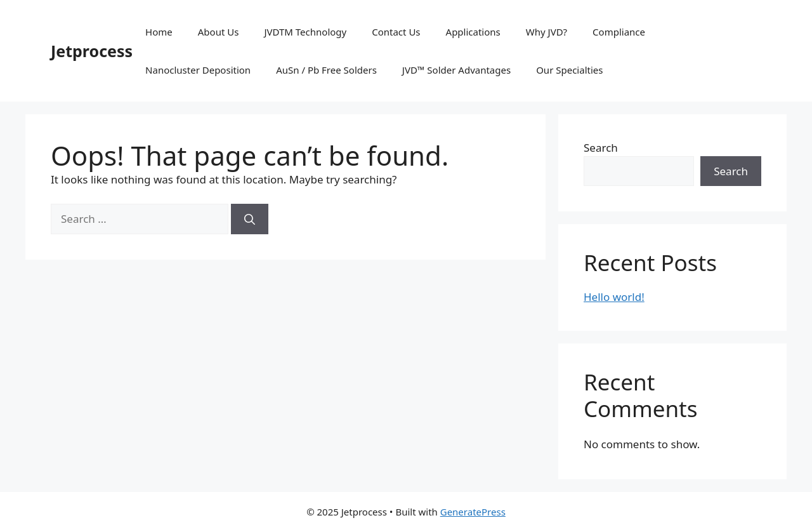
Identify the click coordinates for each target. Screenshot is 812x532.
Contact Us (396, 32)
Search (601, 148)
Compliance (619, 32)
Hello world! (614, 297)
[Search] (250, 219)
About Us (219, 32)
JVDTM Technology (305, 32)
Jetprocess (92, 51)
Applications (473, 32)
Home (159, 32)
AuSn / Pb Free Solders (326, 70)
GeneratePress (473, 512)
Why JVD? (547, 32)
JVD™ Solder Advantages (456, 70)
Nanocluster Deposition (198, 70)
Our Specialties (569, 70)
